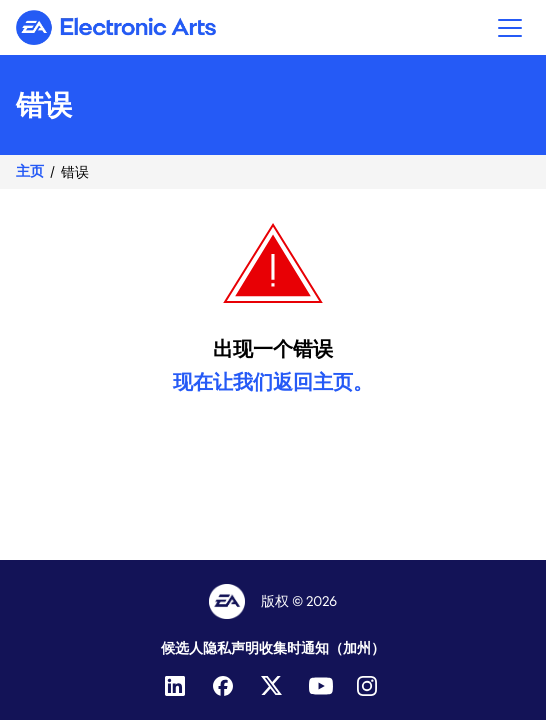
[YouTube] (321, 686)
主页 (30, 171)
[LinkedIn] (177, 686)
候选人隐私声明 (210, 648)
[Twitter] (273, 686)
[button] (510, 27)
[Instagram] (369, 686)
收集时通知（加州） (322, 648)
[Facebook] (225, 686)
